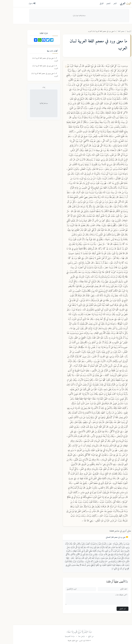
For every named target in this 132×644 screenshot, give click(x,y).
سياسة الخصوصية (57, 636)
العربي (112, 3)
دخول (19, 3)
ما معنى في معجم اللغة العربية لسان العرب (32, 59)
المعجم (95, 3)
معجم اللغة (108, 31)
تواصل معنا (68, 636)
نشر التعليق (109, 609)
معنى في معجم (104, 537)
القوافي (88, 3)
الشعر (102, 3)
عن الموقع (78, 636)
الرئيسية (116, 31)
